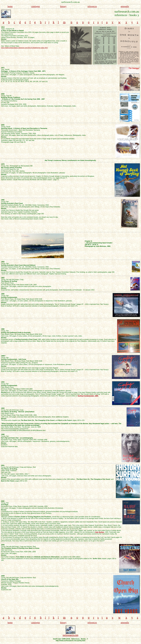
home (10, 6)
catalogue (36, 6)
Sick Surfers (100, 532)
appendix (125, 6)
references (92, 6)
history (63, 6)
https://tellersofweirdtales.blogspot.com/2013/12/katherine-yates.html (24, 48)
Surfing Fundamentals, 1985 (88, 396)
